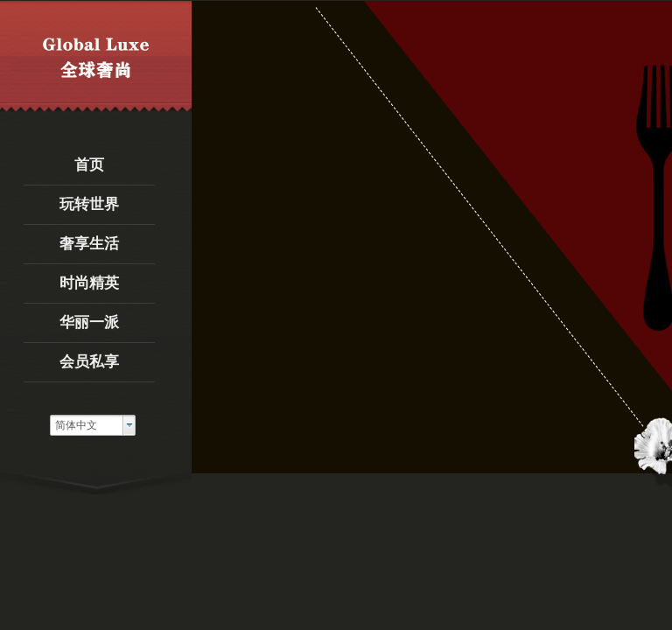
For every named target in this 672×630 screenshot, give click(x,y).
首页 (89, 165)
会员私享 (89, 362)
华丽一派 (89, 322)
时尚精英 (89, 283)
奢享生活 (89, 244)
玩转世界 (89, 204)
